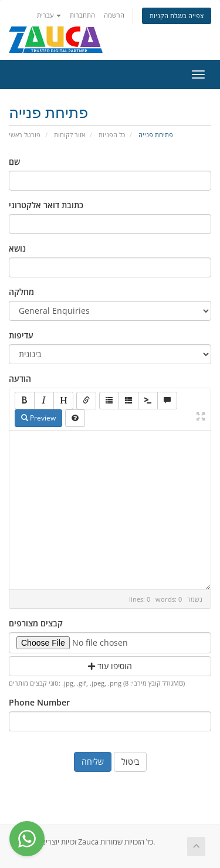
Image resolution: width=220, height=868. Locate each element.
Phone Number (39, 702)
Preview (38, 418)
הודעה (20, 379)
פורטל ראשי (25, 135)
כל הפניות (112, 135)
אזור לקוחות (70, 135)
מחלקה (21, 292)
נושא (17, 248)
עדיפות (21, 335)
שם (14, 162)
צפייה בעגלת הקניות (177, 16)
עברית (49, 15)
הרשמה (114, 15)
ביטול (130, 762)
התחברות (82, 15)
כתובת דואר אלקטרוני (46, 205)
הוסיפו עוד (110, 666)
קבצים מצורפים (36, 623)
